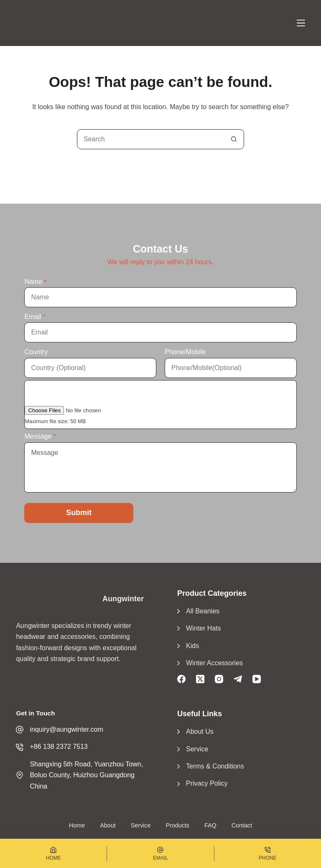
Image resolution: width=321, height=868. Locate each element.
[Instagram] (219, 679)
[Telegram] (238, 679)
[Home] (53, 853)
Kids (192, 646)
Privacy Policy (207, 783)
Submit (79, 513)
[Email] (160, 853)
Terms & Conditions (215, 766)
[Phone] (268, 853)
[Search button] (234, 139)
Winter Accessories (214, 663)
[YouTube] (257, 679)
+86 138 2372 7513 (59, 747)
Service (197, 749)
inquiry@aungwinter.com (66, 729)
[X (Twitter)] (200, 679)
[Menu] (301, 23)
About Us (200, 731)
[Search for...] (150, 139)
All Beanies (203, 611)
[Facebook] (181, 679)
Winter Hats (204, 628)
